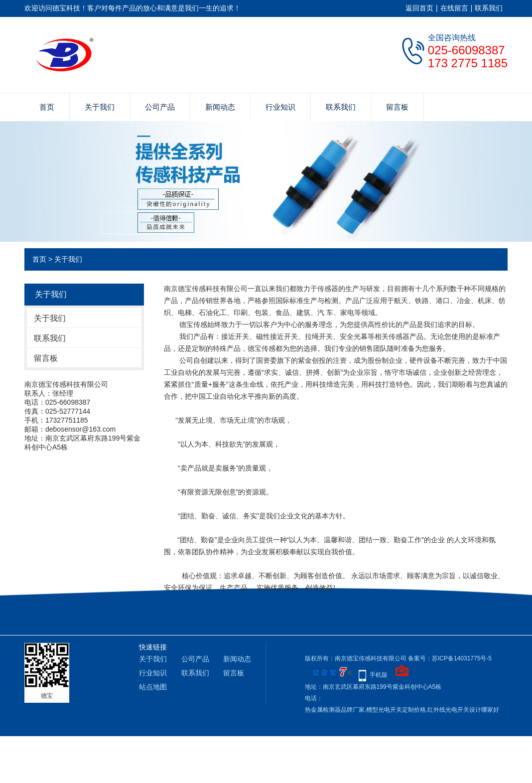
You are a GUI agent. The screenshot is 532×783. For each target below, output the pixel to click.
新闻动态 (220, 107)
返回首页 (419, 8)
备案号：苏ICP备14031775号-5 (450, 658)
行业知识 (280, 107)
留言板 (397, 107)
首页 (47, 107)
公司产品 (160, 107)
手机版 (379, 675)
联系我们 (489, 8)
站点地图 (153, 687)
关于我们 (100, 107)
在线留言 (454, 8)
